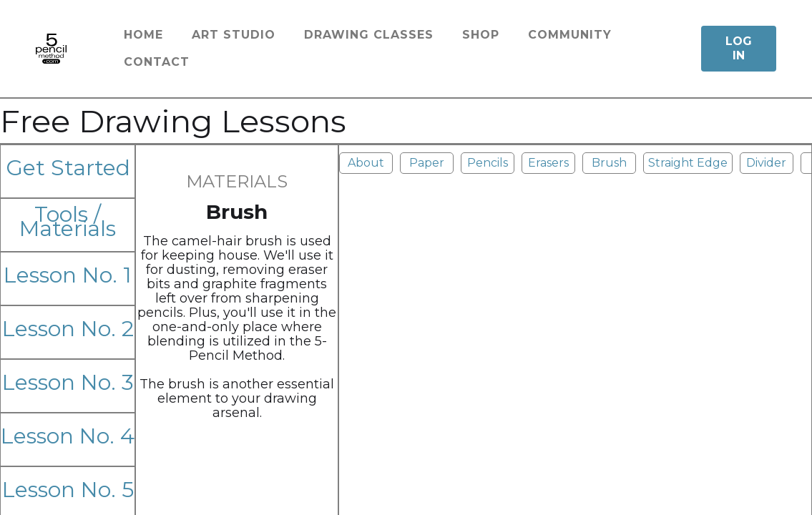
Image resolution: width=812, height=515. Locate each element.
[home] (51, 49)
